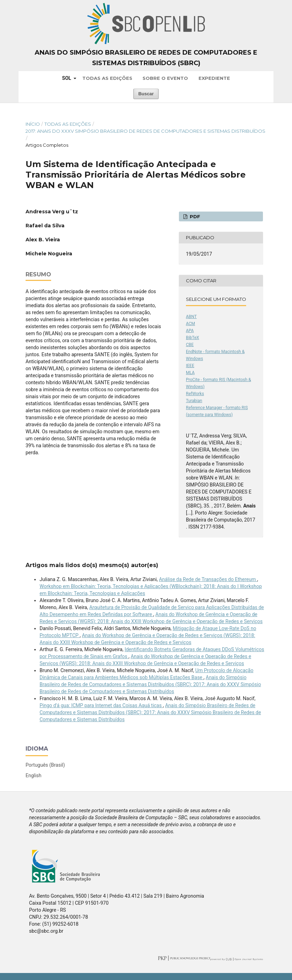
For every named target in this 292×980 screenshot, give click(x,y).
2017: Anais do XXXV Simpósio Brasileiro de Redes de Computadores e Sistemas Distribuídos (145, 131)
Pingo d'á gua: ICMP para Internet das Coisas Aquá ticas (101, 705)
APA (190, 331)
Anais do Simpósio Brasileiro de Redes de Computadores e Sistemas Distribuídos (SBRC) (146, 58)
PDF (194, 216)
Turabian (194, 401)
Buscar (146, 94)
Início (33, 124)
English (33, 775)
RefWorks (195, 394)
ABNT (191, 317)
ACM (190, 324)
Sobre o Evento (165, 78)
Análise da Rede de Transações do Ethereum (208, 579)
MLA (190, 373)
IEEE (190, 366)
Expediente (214, 78)
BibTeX (193, 338)
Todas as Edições (107, 78)
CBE (190, 345)
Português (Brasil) (45, 765)
